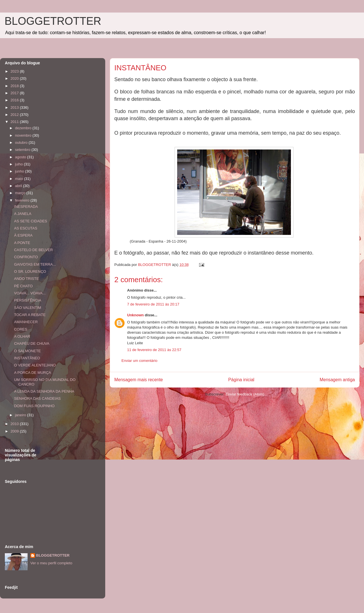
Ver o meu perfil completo (51, 563)
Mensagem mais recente (139, 380)
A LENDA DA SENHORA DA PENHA (44, 391)
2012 (15, 115)
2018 (15, 86)
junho (20, 171)
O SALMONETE (27, 351)
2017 (15, 93)
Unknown (136, 315)
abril (19, 186)
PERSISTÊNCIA (27, 300)
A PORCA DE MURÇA (32, 373)
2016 (15, 100)
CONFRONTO (26, 257)
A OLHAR (22, 336)
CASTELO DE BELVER (33, 250)
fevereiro (23, 200)
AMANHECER (26, 322)
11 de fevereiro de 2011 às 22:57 (154, 350)
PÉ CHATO (23, 286)
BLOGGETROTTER (53, 21)
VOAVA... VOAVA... (30, 293)
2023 (15, 71)
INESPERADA (26, 207)
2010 (15, 424)
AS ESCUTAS (25, 228)
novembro (24, 135)
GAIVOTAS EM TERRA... (35, 264)
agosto (21, 157)
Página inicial (241, 380)
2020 (15, 78)
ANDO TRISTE (26, 279)
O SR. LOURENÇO (30, 271)
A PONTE (22, 243)
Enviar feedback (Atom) (245, 394)
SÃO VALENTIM (27, 308)
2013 (15, 107)
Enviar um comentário (139, 361)
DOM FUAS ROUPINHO (34, 406)
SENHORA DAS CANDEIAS (37, 398)
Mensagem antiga (337, 380)
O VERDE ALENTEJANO (35, 365)
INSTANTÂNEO (27, 358)
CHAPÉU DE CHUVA (32, 344)
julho (19, 164)
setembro (23, 150)
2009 (15, 431)
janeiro (21, 415)
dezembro (24, 128)
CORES (20, 329)
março (21, 193)
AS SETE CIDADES (30, 221)
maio (20, 179)
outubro (22, 143)
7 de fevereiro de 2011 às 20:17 (153, 304)
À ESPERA (23, 235)
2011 (15, 122)
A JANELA (23, 214)
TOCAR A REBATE (30, 315)
